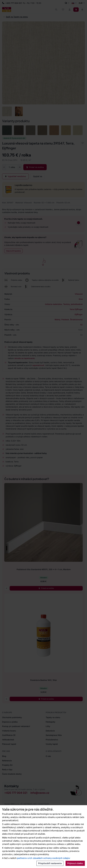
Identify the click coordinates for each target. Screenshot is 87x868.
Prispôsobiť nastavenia (50, 863)
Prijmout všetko (75, 863)
